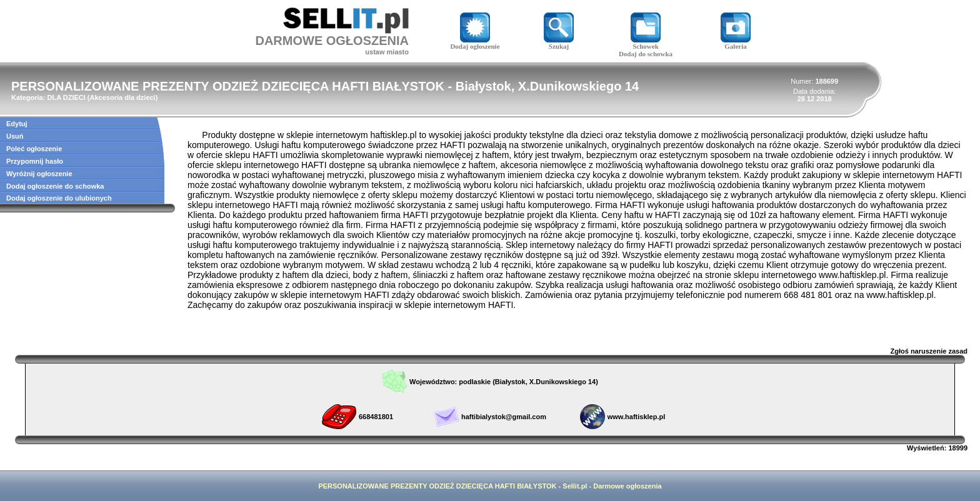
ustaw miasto (387, 52)
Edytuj (17, 124)
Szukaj (559, 43)
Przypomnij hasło (35, 161)
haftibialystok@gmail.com (504, 417)
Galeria (736, 43)
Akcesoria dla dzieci (123, 97)
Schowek (646, 43)
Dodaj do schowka (646, 54)
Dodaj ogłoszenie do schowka (55, 186)
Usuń (15, 136)
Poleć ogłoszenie (34, 149)
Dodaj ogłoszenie (475, 43)
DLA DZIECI (66, 97)
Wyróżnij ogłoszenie (39, 174)
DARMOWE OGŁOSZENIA (332, 41)
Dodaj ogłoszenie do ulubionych (59, 198)
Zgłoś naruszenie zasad (929, 351)
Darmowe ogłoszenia (627, 486)
